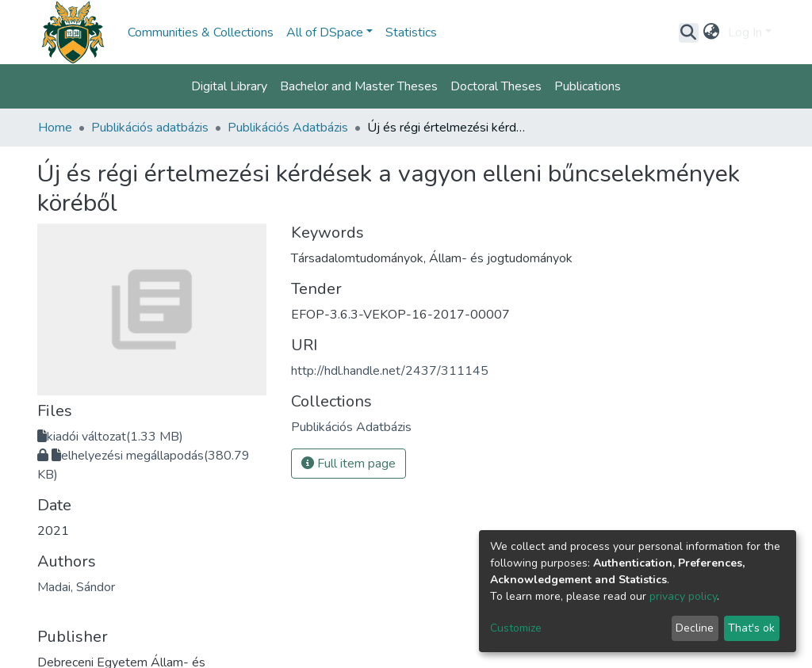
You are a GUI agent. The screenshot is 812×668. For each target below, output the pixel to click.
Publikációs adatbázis (150, 128)
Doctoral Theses (496, 86)
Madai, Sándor (76, 587)
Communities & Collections (201, 32)
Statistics (411, 32)
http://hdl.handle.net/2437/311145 (390, 371)
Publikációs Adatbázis (288, 128)
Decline (695, 628)
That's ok (751, 628)
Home (55, 128)
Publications (588, 86)
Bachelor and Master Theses (359, 86)
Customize (516, 628)
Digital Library (229, 86)
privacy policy (683, 596)
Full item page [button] (349, 464)
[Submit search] (689, 32)
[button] (712, 32)
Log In (745, 32)
